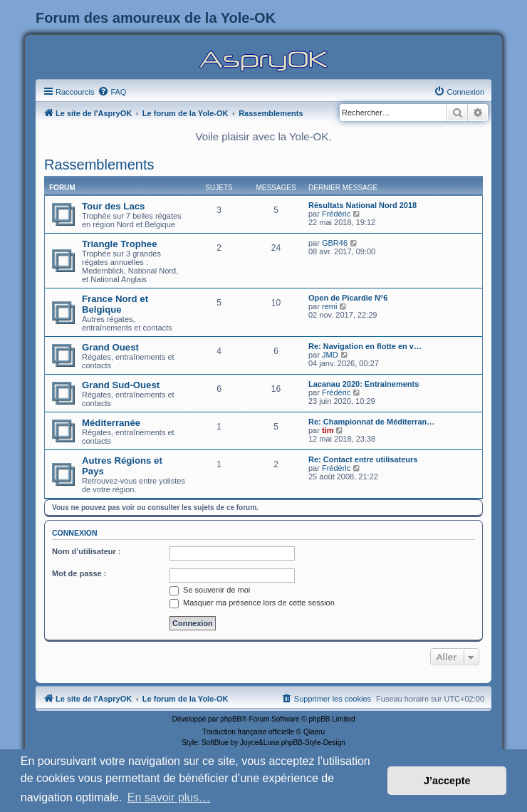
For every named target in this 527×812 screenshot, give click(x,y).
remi (329, 306)
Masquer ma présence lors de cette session (252, 603)
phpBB (231, 719)
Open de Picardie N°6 (348, 298)
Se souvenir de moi (210, 590)
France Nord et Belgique (115, 304)
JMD (330, 355)
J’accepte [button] (447, 781)
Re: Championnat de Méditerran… (371, 422)
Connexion (75, 533)
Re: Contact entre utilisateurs (363, 459)
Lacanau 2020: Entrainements (364, 384)
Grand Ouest (110, 347)
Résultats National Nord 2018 (362, 205)
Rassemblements (99, 165)
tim (328, 430)
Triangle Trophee (120, 244)
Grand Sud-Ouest (121, 385)
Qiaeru (314, 732)
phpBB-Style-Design (313, 743)
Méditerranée (111, 423)
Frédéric (336, 214)
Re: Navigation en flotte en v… (365, 346)
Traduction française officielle (248, 732)
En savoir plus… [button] (169, 797)
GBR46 (335, 243)
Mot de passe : (79, 573)
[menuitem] (112, 92)
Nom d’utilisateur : (87, 551)
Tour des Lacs (113, 206)
